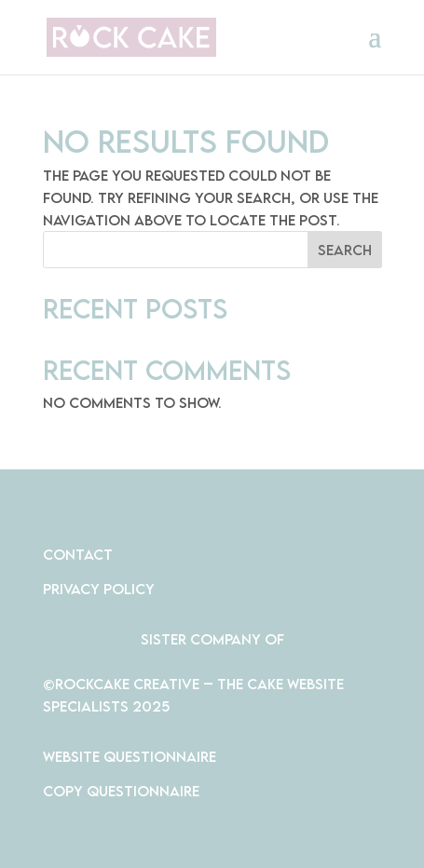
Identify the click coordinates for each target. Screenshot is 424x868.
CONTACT (78, 554)
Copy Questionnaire (121, 791)
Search (345, 250)
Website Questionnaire (130, 756)
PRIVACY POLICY (99, 589)
